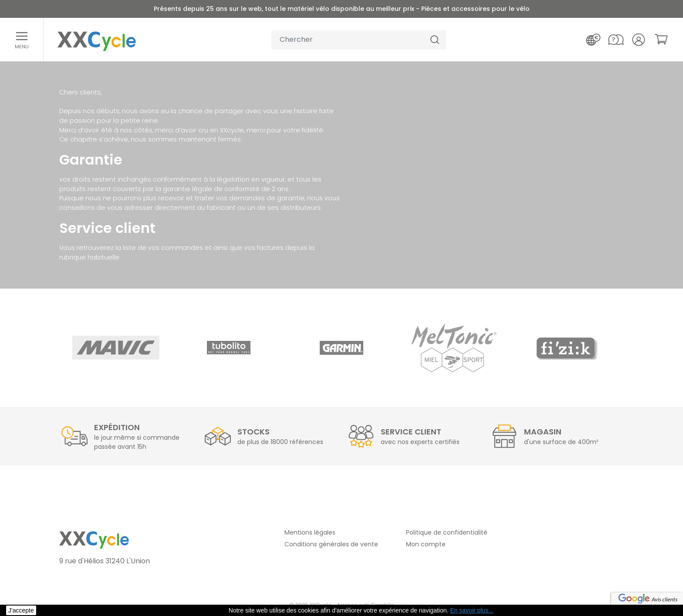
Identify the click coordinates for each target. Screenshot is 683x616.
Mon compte (426, 544)
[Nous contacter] (616, 40)
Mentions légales (310, 532)
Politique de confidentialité (447, 532)
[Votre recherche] (348, 40)
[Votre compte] (639, 40)
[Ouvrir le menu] (22, 40)
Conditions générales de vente (331, 544)
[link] (661, 39)
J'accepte (21, 610)
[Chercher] (435, 40)
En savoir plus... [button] (472, 610)
